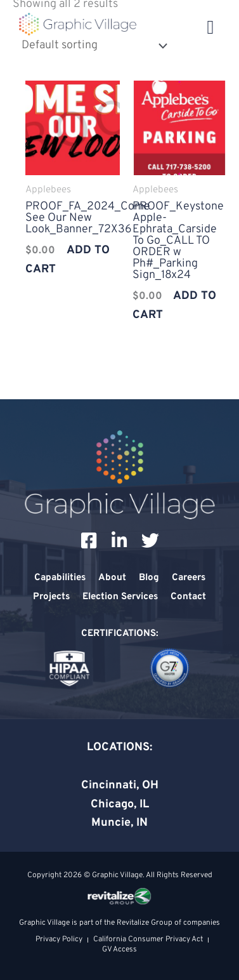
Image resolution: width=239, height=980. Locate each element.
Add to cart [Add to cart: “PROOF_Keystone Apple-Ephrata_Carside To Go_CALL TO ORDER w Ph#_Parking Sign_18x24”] (175, 306)
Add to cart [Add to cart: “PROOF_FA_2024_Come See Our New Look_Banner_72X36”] (68, 260)
